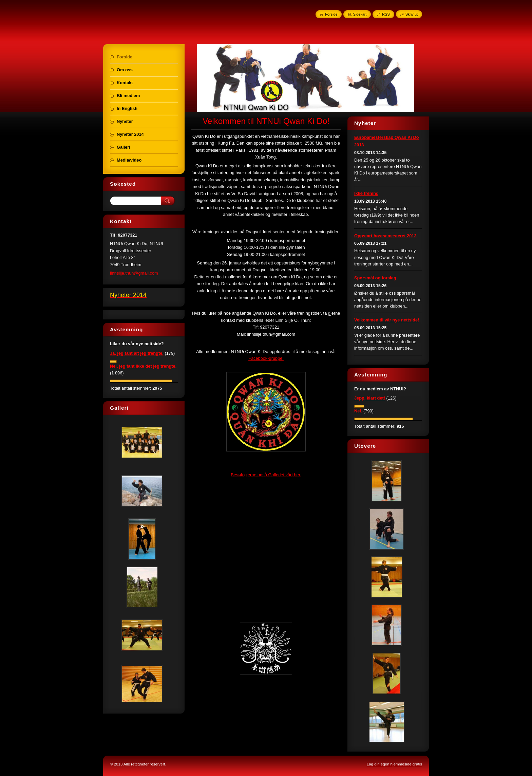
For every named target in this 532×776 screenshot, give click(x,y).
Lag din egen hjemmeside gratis (394, 764)
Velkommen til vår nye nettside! (387, 320)
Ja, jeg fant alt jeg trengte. (137, 353)
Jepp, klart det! (370, 398)
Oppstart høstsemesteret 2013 (385, 236)
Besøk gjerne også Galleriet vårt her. (266, 475)
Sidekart (360, 14)
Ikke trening (366, 193)
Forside (331, 14)
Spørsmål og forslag (375, 278)
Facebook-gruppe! (266, 358)
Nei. (358, 411)
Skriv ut (412, 14)
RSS (386, 14)
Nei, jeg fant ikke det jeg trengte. (143, 366)
